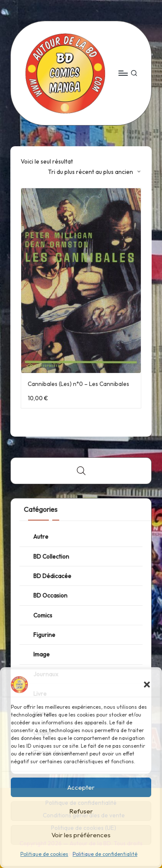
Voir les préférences (81, 835)
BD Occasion (50, 595)
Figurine (44, 635)
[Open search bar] (81, 471)
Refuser (81, 811)
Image (41, 654)
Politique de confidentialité (105, 854)
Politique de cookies (44, 854)
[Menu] (123, 73)
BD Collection (51, 556)
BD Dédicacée (52, 576)
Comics (43, 615)
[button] (147, 685)
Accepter (81, 787)
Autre (41, 537)
